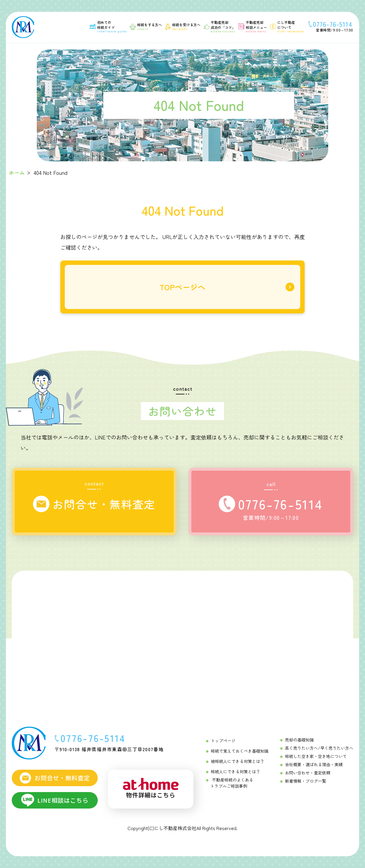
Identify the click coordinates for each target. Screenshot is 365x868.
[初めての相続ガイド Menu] (108, 26)
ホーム (17, 172)
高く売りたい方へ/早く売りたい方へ (319, 748)
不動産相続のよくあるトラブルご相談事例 (232, 783)
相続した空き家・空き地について (316, 756)
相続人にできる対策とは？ (235, 771)
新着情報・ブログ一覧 (306, 781)
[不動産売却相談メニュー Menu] (253, 26)
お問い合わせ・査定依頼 (308, 773)
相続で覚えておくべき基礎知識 (240, 751)
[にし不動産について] (287, 26)
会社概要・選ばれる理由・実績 (314, 764)
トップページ (223, 741)
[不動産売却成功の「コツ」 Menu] (219, 26)
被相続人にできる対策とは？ (238, 761)
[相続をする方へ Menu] (146, 26)
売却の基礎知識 (299, 740)
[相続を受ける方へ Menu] (183, 26)
